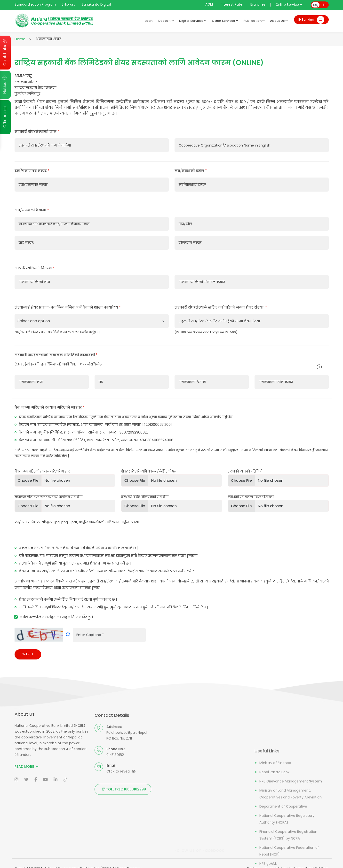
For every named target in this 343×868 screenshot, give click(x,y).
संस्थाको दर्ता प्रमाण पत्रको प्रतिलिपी (251, 497)
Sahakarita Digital (96, 4)
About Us (277, 21)
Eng (316, 5)
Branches (258, 4)
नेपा (324, 5)
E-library (69, 4)
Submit (28, 654)
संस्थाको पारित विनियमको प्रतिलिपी (145, 497)
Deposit (165, 21)
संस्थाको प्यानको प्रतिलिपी (245, 471)
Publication (253, 21)
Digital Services (191, 21)
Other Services (223, 21)
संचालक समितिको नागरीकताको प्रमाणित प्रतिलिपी (48, 497)
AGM (209, 4)
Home (20, 39)
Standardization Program (35, 4)
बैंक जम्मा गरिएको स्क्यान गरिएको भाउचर (42, 471)
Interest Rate (232, 4)
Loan (147, 21)
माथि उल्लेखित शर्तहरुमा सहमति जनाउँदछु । (56, 617)
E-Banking (311, 21)
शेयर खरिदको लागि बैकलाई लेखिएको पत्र (149, 471)
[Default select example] (92, 321)
